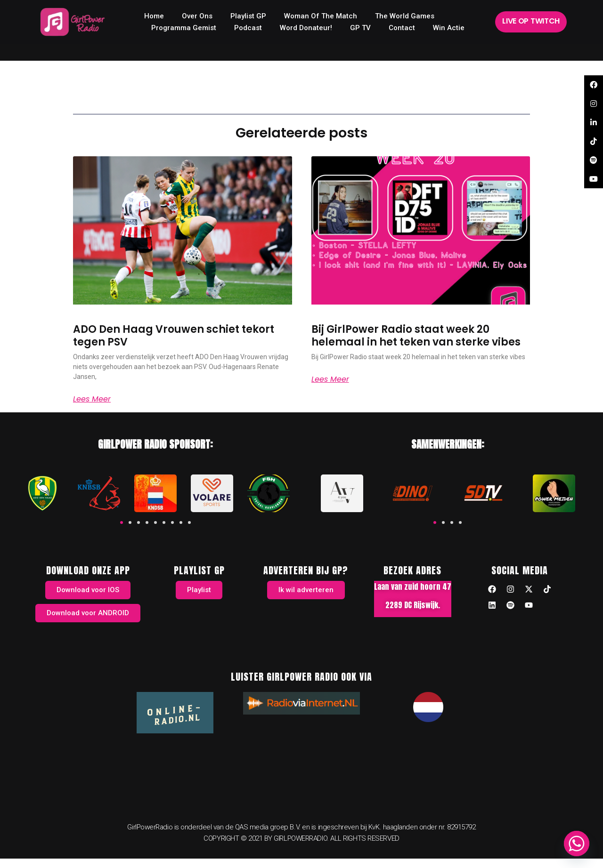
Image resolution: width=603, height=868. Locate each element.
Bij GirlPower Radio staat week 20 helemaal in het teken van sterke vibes (416, 335)
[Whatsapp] (577, 844)
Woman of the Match (321, 16)
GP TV (360, 28)
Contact (402, 28)
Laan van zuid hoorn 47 (413, 587)
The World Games (405, 16)
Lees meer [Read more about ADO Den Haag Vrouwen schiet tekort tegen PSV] (92, 399)
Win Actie (449, 28)
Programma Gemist (184, 28)
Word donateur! (306, 28)
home (154, 16)
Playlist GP (248, 16)
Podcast (248, 28)
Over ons (197, 16)
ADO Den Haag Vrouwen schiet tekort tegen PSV (174, 335)
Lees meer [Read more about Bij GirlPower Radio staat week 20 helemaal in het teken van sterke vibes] (330, 379)
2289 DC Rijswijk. (413, 605)
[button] (122, 522)
